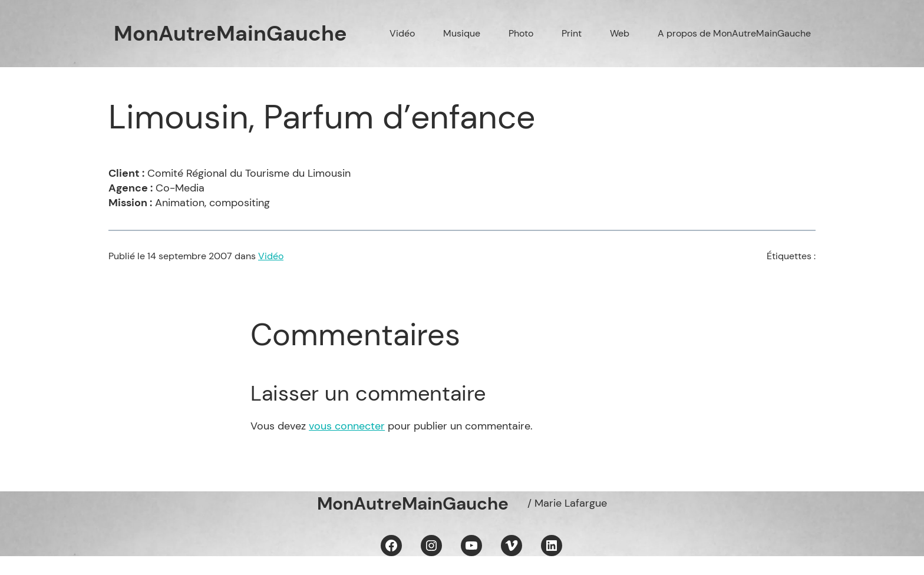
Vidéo (271, 256)
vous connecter (347, 426)
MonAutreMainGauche (230, 33)
